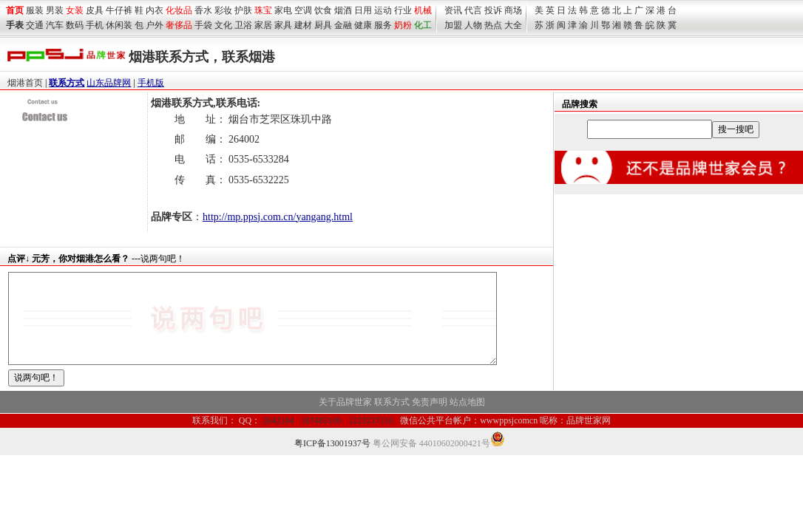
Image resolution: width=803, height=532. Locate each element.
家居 (263, 25)
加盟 (453, 25)
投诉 (493, 10)
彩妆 (223, 10)
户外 (155, 25)
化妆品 (179, 10)
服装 (35, 10)
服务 (383, 25)
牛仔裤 (119, 10)
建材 (303, 25)
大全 (513, 25)
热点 (493, 25)
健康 (363, 25)
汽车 (55, 25)
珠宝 (263, 10)
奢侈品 (179, 25)
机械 (423, 10)
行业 (403, 10)
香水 (203, 10)
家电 (283, 10)
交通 (35, 25)
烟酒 (343, 10)
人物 (473, 25)
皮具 (95, 10)
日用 (363, 10)
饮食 (323, 10)
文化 (223, 25)
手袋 (203, 25)
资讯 (453, 10)
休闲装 (119, 25)
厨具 (323, 25)
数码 (75, 25)
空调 (303, 10)
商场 (513, 10)
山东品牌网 (109, 83)
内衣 (155, 10)
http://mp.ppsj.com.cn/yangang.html (278, 217)
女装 (75, 10)
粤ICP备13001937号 (332, 461)
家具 (283, 25)
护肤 (243, 10)
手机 (95, 25)
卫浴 (243, 25)
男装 (55, 10)
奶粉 (403, 25)
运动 (383, 10)
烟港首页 (25, 83)
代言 (473, 10)
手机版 (151, 83)
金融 (343, 25)
